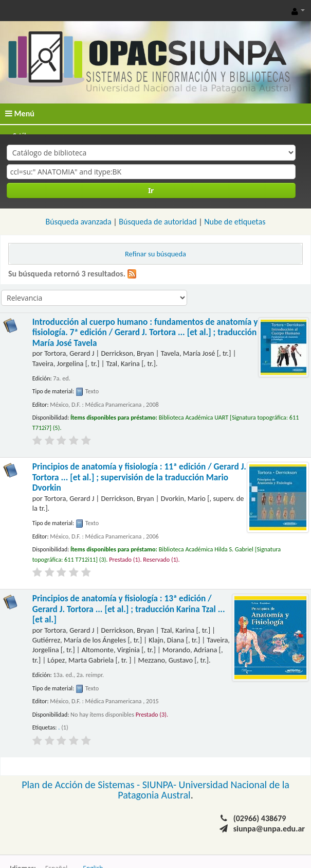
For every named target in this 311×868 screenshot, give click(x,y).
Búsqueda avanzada (79, 222)
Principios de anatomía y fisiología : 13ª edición (129, 609)
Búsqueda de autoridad (158, 222)
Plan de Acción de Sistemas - (82, 785)
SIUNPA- (161, 785)
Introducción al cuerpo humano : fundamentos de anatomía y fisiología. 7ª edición (145, 333)
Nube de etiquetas (235, 222)
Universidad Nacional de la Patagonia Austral (204, 790)
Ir (151, 190)
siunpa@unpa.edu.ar (269, 829)
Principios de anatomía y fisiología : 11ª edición (139, 477)
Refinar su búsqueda (155, 254)
